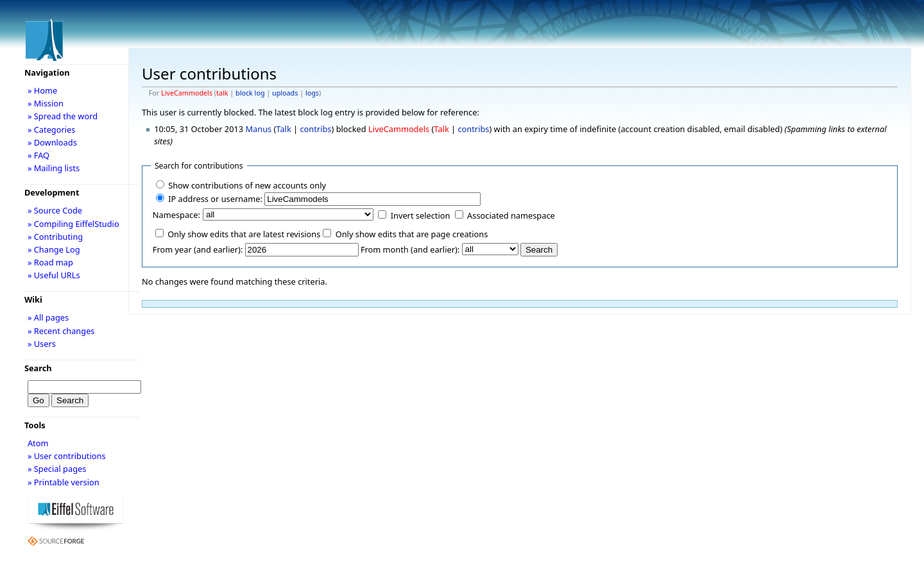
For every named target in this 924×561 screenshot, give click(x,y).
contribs (315, 129)
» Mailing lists (54, 168)
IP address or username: (215, 199)
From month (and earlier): (410, 249)
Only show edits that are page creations (412, 234)
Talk (283, 129)
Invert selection (421, 215)
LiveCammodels (187, 93)
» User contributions (67, 456)
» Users (42, 344)
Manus (258, 129)
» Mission (46, 103)
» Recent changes (61, 331)
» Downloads (52, 142)
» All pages (48, 317)
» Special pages (57, 469)
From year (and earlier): (198, 249)
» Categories (52, 130)
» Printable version (64, 482)
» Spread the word (63, 116)
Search (38, 368)
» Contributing (55, 237)
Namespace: (176, 215)
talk (222, 93)
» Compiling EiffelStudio (73, 224)
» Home (42, 90)
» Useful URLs (54, 275)
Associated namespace (511, 215)
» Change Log (54, 249)
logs (312, 93)
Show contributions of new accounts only (247, 185)
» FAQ (38, 155)
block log (250, 93)
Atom (38, 443)
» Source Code (55, 210)
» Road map (50, 262)
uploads (285, 93)
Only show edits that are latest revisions (244, 234)
